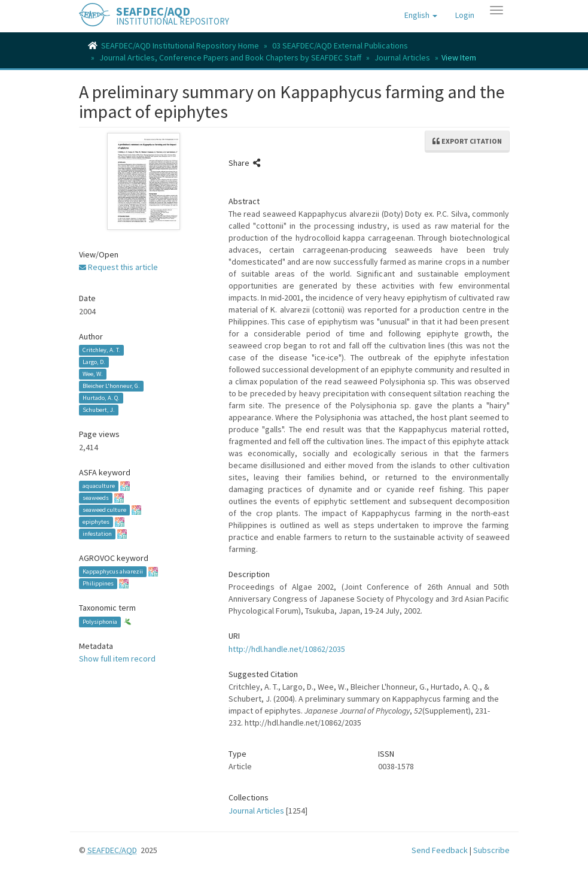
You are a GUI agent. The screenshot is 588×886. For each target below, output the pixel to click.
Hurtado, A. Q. (101, 398)
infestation (97, 534)
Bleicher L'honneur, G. (111, 386)
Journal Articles (402, 57)
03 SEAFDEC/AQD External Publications (340, 45)
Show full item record (117, 659)
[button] (421, 15)
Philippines (98, 583)
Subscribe (491, 850)
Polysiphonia (100, 622)
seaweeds (96, 498)
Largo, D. (94, 362)
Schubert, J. (99, 410)
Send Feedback (440, 850)
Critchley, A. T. (101, 350)
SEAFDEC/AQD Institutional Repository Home (180, 45)
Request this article (118, 267)
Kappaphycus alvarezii (113, 571)
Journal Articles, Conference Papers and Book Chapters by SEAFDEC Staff (230, 57)
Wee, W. (93, 374)
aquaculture (99, 486)
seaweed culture (104, 510)
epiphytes (96, 522)
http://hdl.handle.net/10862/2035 (287, 649)
